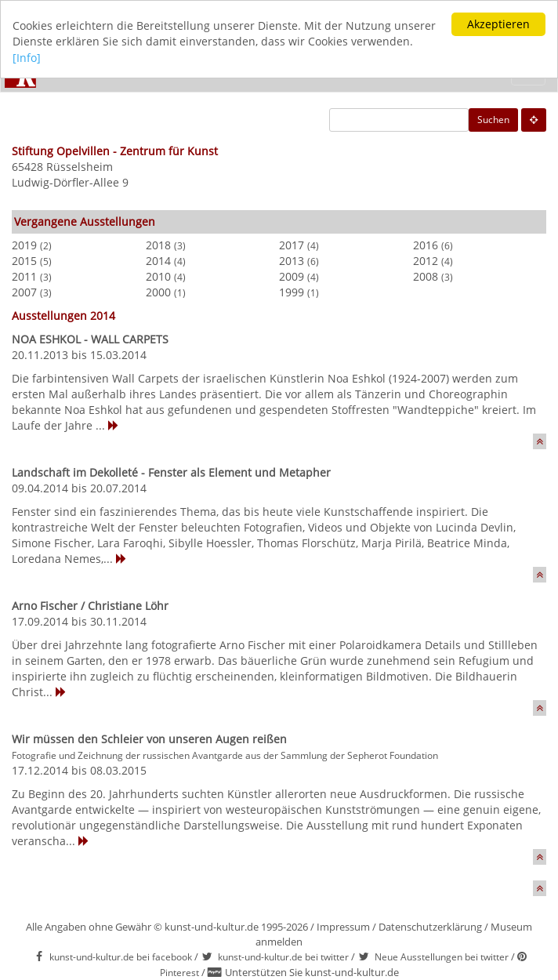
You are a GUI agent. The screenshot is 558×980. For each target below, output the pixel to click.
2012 (426, 261)
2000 (158, 292)
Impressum (343, 927)
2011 (24, 276)
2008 (426, 276)
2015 (24, 261)
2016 (426, 245)
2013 (292, 261)
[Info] (27, 58)
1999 (292, 292)
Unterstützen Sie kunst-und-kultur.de (312, 972)
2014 (158, 261)
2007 (24, 292)
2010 (158, 276)
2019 (24, 245)
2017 (292, 245)
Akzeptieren (498, 24)
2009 (292, 276)
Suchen (493, 120)
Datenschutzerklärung (430, 927)
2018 (158, 245)
